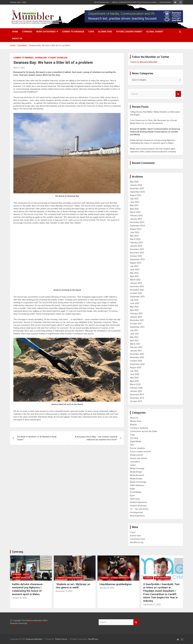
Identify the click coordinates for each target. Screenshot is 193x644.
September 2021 (137, 327)
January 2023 (136, 283)
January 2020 (136, 391)
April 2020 (134, 381)
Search (178, 94)
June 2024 (135, 232)
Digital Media (136, 441)
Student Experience (139, 502)
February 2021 (136, 347)
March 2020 (135, 384)
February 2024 (136, 243)
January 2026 (136, 185)
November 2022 (137, 290)
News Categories (46, 32)
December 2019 (137, 395)
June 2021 (135, 334)
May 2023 (134, 273)
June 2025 (135, 202)
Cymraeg (27, 32)
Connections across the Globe (144, 431)
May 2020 (134, 378)
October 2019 (136, 401)
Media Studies (136, 479)
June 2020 (135, 374)
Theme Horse (61, 639)
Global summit (155, 32)
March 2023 (135, 280)
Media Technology (138, 482)
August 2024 (136, 229)
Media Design (136, 472)
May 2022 (134, 307)
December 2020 (137, 354)
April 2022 (134, 310)
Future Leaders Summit (129, 32)
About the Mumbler (102, 2)
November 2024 (137, 222)
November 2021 (137, 320)
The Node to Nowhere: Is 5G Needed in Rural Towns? (36, 438)
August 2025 (136, 195)
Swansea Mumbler (34, 639)
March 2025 (135, 212)
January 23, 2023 (107, 588)
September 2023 (137, 259)
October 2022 (136, 293)
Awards (133, 425)
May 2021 (134, 337)
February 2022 (136, 313)
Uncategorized (136, 512)
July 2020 (134, 371)
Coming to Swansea (73, 32)
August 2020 (136, 368)
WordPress (93, 639)
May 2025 (134, 205)
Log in (133, 532)
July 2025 (134, 199)
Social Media (136, 492)
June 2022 (135, 303)
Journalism (41, 58)
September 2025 (137, 192)
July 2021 (134, 330)
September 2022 (137, 297)
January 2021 (136, 351)
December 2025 (137, 188)
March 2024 (135, 239)
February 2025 (136, 216)
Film (132, 445)
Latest (133, 465)
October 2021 (136, 324)
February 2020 (136, 388)
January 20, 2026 (19, 598)
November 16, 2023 (64, 591)
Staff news (135, 499)
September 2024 (137, 226)
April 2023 (134, 276)
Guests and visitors (139, 458)
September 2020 (137, 364)
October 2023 (136, 256)
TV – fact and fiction (139, 509)
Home (15, 32)
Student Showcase (58, 58)
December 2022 (137, 286)
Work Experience (137, 516)
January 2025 (136, 219)
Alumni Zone (105, 32)
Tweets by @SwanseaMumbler (144, 62)
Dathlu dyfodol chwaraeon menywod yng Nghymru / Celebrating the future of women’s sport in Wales (27, 589)
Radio (133, 489)
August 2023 (136, 263)
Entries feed (135, 536)
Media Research (137, 475)
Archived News (165, 2)
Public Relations (137, 485)
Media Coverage (137, 468)
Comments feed (137, 539)
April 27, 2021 (19, 68)
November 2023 (137, 253)
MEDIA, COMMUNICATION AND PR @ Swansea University (134, 2)
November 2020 (137, 357)
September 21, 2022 (152, 605)
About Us (17, 39)
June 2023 (135, 270)
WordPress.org (137, 542)
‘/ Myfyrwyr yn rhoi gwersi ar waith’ (73, 586)
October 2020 (136, 361)
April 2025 (134, 209)
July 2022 (134, 300)
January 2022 (136, 317)
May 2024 (134, 236)
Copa (91, 32)
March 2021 (135, 344)
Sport (132, 495)
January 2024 (136, 246)
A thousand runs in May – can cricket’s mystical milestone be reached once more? (96, 438)
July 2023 (134, 266)
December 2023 (137, 249)
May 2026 (134, 182)
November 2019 (137, 398)
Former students (137, 448)
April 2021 (134, 341)
